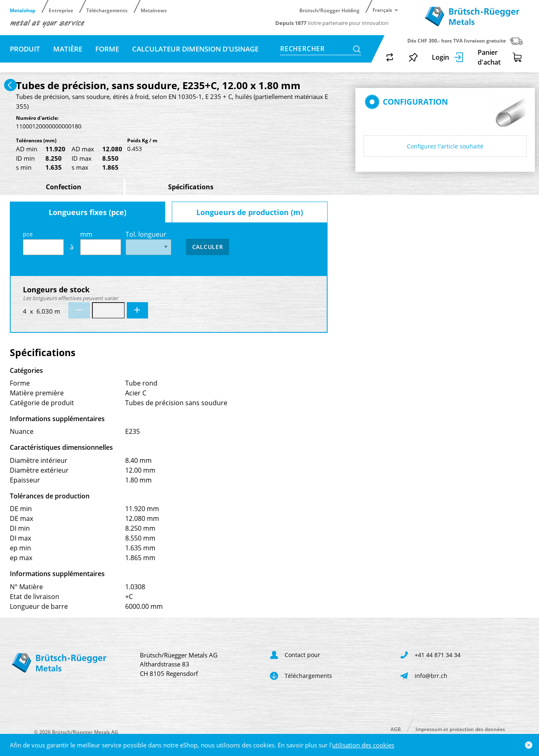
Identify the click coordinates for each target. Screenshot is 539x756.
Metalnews (154, 10)
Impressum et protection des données (460, 729)
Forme (107, 49)
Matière (68, 49)
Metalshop (23, 10)
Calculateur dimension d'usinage (195, 49)
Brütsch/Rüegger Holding (329, 10)
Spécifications (191, 187)
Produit (25, 49)
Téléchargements (107, 10)
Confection (64, 187)
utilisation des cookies (363, 745)
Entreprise (61, 10)
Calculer (208, 247)
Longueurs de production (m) (250, 212)
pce (43, 243)
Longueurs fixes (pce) (88, 212)
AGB (396, 729)
